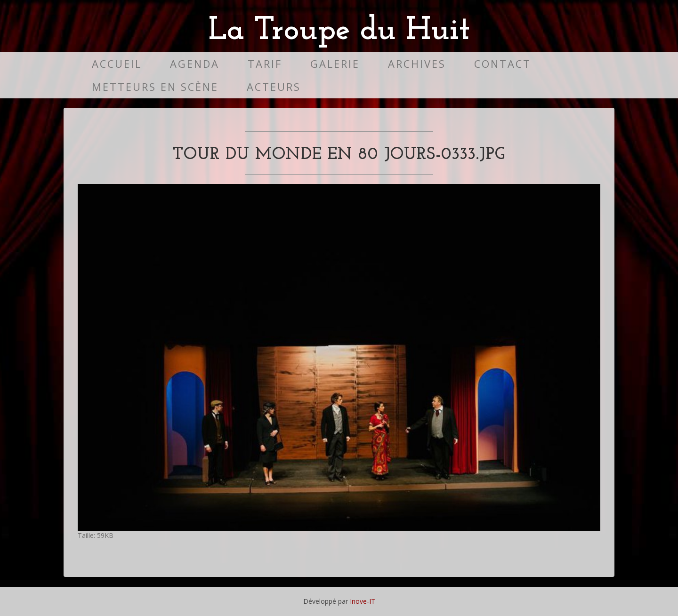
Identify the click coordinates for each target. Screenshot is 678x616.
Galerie (335, 64)
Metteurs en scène (155, 87)
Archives (417, 64)
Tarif (265, 64)
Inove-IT (363, 601)
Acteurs (274, 87)
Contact (503, 64)
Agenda (195, 64)
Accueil (117, 64)
